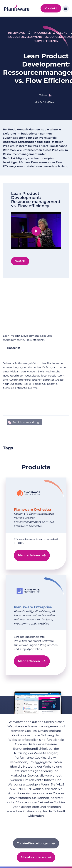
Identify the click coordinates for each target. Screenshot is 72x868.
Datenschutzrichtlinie (36, 822)
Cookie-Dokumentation (36, 832)
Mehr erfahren (29, 555)
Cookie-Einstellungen (33, 843)
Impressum (36, 827)
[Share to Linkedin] (50, 95)
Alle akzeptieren (33, 857)
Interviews (16, 33)
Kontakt (51, 8)
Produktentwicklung (51, 33)
